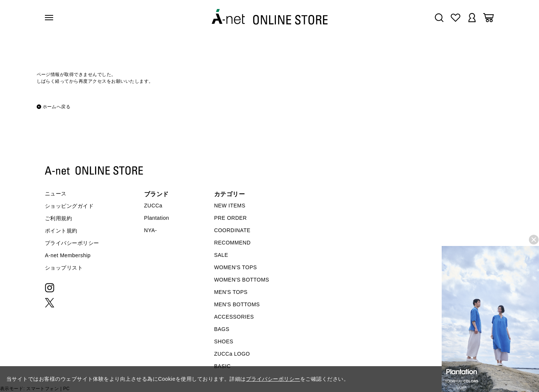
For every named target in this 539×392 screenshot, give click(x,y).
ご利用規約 (58, 218)
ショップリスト (64, 268)
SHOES (224, 341)
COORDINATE (232, 230)
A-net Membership (68, 255)
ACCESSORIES (234, 317)
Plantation (157, 218)
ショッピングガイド (69, 206)
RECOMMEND (232, 243)
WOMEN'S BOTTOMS (242, 280)
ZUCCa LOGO (232, 354)
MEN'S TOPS (231, 292)
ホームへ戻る (57, 107)
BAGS (222, 329)
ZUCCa (153, 206)
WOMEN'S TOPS (236, 267)
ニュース (56, 194)
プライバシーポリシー (72, 243)
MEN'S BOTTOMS (237, 304)
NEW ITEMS (230, 206)
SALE (221, 255)
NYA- (150, 230)
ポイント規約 (61, 231)
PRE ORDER (231, 218)
